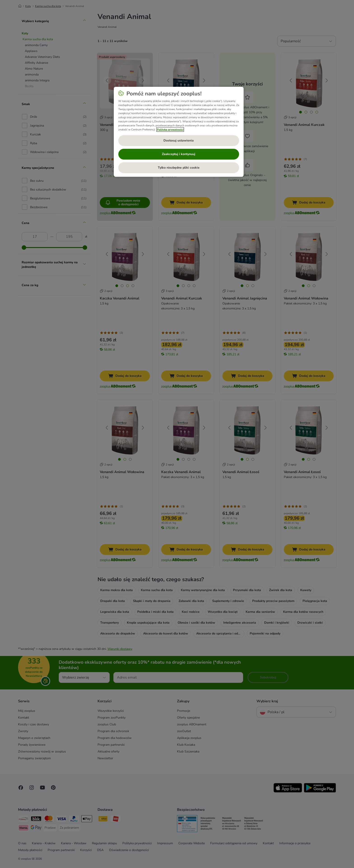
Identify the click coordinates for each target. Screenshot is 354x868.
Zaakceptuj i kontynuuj (179, 154)
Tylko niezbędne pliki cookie (179, 168)
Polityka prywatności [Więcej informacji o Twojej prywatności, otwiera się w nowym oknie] (170, 130)
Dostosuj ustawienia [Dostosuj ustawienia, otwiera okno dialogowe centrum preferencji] (179, 140)
